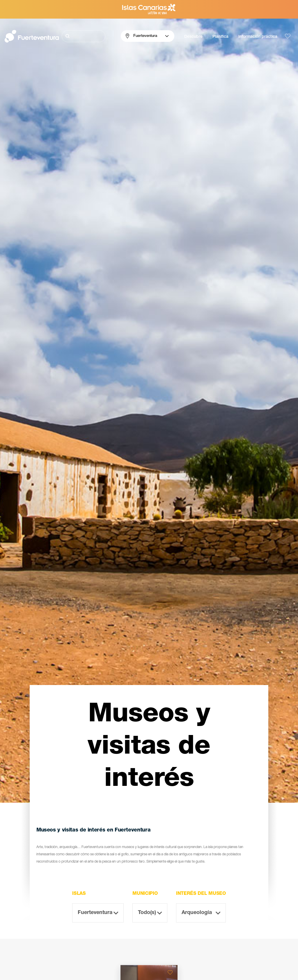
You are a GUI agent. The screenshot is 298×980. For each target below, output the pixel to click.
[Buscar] (84, 36)
